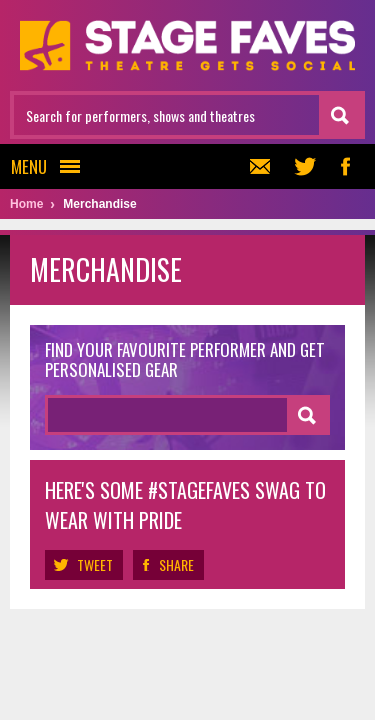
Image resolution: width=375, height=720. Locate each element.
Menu (51, 166)
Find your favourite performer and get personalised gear (185, 361)
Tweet (84, 565)
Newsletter (257, 166)
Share (168, 565)
